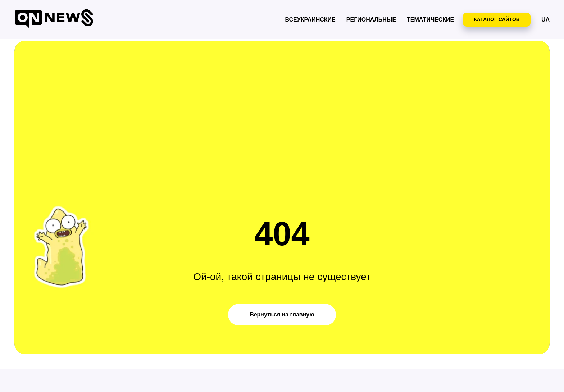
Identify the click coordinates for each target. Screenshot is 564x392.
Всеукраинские (310, 20)
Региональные (371, 20)
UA (545, 20)
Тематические (430, 20)
